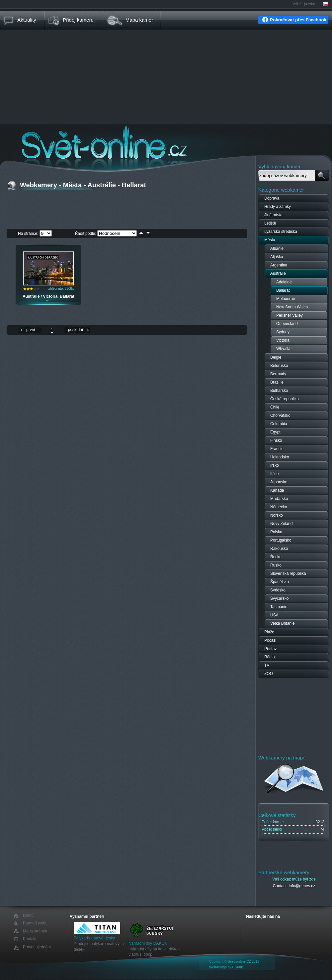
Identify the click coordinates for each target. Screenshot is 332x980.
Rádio (269, 657)
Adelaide (284, 282)
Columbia (279, 424)
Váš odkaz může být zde (294, 879)
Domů (28, 916)
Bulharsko (279, 391)
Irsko (275, 465)
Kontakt (30, 939)
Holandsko (280, 457)
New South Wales (292, 307)
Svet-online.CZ (239, 962)
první (31, 330)
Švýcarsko (279, 598)
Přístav (270, 649)
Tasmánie (279, 607)
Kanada (277, 490)
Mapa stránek (35, 931)
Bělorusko (279, 366)
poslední (76, 330)
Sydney (283, 332)
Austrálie (278, 273)
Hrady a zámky (278, 207)
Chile (275, 407)
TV (267, 665)
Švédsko (278, 590)
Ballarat (283, 290)
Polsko (276, 532)
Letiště (270, 223)
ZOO (269, 674)
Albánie (277, 248)
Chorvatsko (280, 415)
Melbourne (286, 299)
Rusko (276, 565)
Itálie (274, 474)
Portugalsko (281, 540)
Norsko (277, 515)
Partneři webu (35, 923)
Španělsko (280, 582)
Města (270, 240)
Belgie (276, 357)
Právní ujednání (37, 947)
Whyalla (283, 349)
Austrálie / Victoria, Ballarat (48, 296)
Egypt (275, 432)
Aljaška (277, 257)
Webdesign (218, 967)
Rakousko (279, 549)
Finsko (276, 440)
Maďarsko (279, 499)
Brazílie (277, 382)
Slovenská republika (288, 573)
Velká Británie (282, 623)
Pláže (269, 632)
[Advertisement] (166, 78)
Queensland (287, 324)
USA (274, 615)
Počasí (270, 640)
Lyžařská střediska (281, 232)
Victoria (283, 340)
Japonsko (279, 482)
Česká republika (285, 399)
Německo (279, 507)
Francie (277, 449)
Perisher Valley (290, 315)
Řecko (276, 557)
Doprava (272, 198)
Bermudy (278, 374)
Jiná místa (273, 215)
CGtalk (237, 967)
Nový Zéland (281, 524)
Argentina (279, 265)
